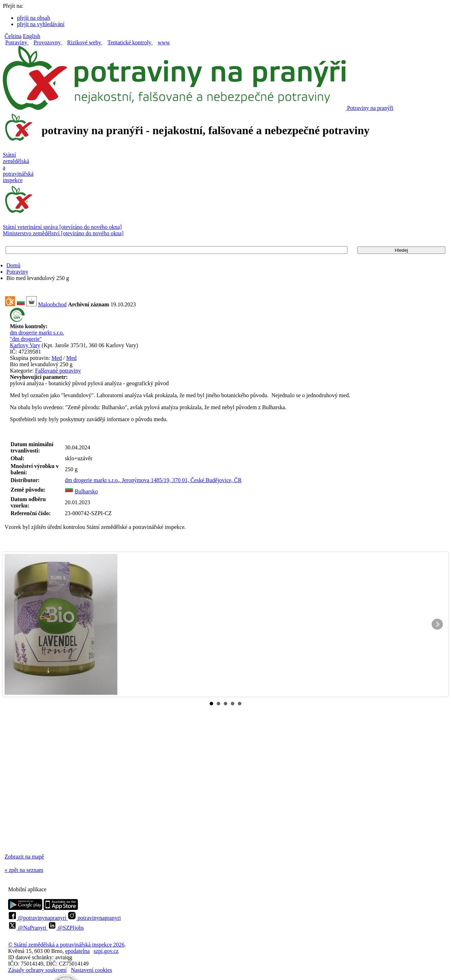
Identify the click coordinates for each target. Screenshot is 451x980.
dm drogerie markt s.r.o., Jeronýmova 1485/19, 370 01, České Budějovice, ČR (153, 480)
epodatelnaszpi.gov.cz (92, 951)
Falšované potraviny (58, 371)
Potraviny (17, 272)
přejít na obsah (33, 18)
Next (437, 624)
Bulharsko (86, 491)
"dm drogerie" (26, 339)
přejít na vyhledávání (41, 24)
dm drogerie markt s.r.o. (37, 333)
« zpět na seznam (24, 870)
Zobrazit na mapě (24, 857)
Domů (13, 265)
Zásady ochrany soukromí (37, 970)
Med (57, 358)
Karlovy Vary (25, 345)
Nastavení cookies (91, 970)
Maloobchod (52, 304)
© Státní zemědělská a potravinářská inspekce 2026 (66, 945)
